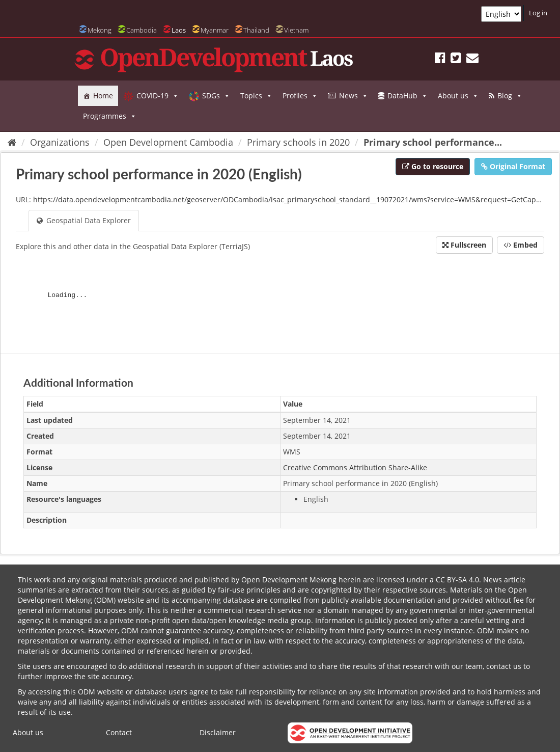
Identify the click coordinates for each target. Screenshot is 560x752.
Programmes (110, 116)
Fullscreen (464, 245)
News (354, 96)
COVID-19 (158, 96)
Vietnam (296, 30)
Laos (179, 30)
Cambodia (142, 30)
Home (103, 96)
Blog (510, 96)
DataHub (408, 96)
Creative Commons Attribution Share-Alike (355, 467)
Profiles (300, 96)
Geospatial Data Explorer (84, 220)
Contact (119, 732)
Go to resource (433, 166)
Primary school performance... (433, 142)
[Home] (12, 142)
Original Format (513, 166)
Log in (538, 13)
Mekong (100, 30)
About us (458, 96)
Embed (521, 245)
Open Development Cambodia (168, 142)
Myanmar (215, 30)
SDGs (216, 96)
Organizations (60, 142)
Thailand (256, 30)
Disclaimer (218, 732)
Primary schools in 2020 (298, 142)
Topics (256, 96)
